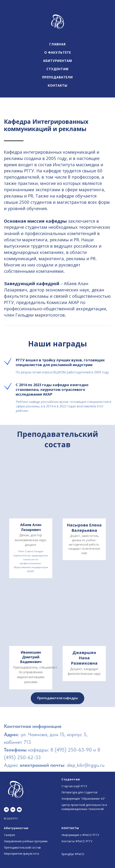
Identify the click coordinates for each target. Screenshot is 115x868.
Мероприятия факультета (21, 854)
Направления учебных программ (26, 841)
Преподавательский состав (22, 847)
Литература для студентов (79, 792)
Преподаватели (58, 77)
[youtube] (19, 810)
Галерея (9, 835)
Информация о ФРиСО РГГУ (80, 835)
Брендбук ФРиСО (73, 854)
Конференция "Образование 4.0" (83, 799)
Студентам (58, 69)
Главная (58, 44)
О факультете (58, 52)
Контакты (58, 85)
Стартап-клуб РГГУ (74, 786)
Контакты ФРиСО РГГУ (77, 841)
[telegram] (6, 810)
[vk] (13, 810)
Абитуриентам (58, 61)
